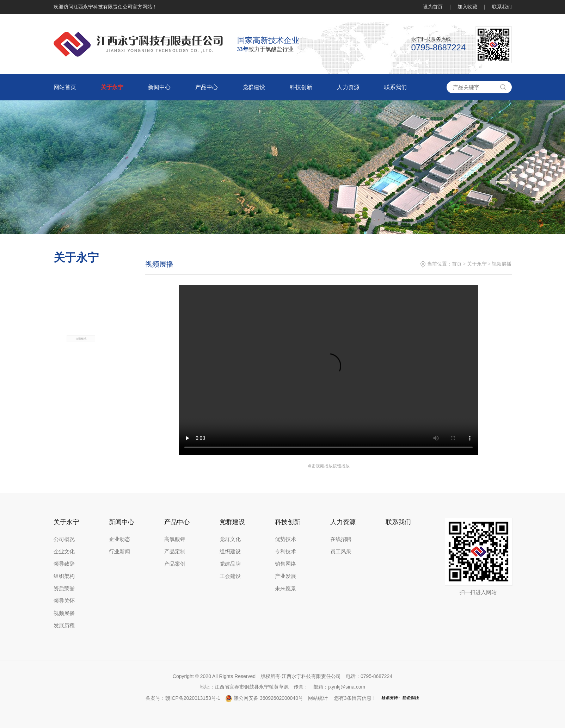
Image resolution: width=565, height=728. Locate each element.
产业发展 (285, 576)
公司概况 (81, 364)
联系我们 (502, 7)
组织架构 (64, 576)
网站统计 (318, 698)
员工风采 (341, 552)
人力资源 (348, 87)
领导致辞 (64, 564)
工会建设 (230, 576)
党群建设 (254, 87)
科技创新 (301, 87)
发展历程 (64, 626)
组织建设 (230, 552)
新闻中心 (159, 87)
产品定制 (175, 552)
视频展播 (64, 613)
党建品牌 (230, 564)
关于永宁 (112, 87)
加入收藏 (467, 7)
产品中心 (207, 87)
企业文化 (64, 552)
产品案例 (175, 564)
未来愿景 (285, 589)
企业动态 (119, 539)
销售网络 (285, 564)
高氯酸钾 (175, 539)
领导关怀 (64, 601)
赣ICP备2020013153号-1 (193, 698)
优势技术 (285, 539)
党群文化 (230, 539)
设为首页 (433, 7)
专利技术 (285, 552)
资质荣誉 (64, 589)
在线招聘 (341, 539)
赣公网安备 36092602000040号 (264, 698)
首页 (461, 264)
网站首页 (65, 87)
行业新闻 (119, 552)
